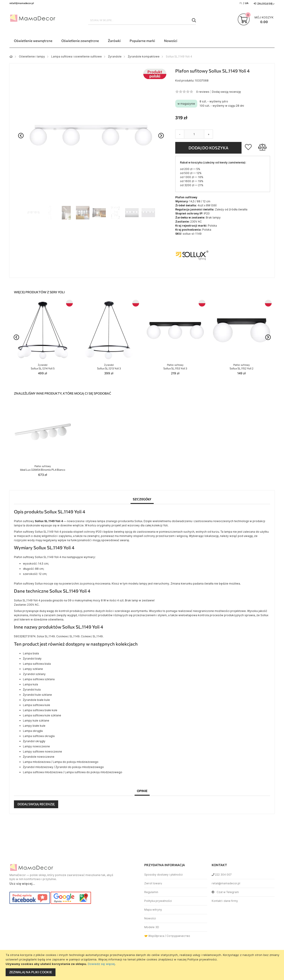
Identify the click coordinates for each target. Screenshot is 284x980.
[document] (143, 965)
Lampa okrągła (33, 731)
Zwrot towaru (153, 883)
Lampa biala (31, 653)
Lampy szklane (33, 669)
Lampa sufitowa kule (37, 705)
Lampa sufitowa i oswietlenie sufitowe (77, 56)
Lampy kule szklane (36, 721)
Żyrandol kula (32, 690)
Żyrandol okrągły (34, 741)
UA (247, 3)
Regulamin (151, 892)
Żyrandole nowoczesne (39, 757)
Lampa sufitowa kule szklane (42, 715)
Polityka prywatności (158, 901)
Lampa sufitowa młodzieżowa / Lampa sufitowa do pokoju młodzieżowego (73, 772)
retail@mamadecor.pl (226, 883)
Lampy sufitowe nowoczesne (42, 752)
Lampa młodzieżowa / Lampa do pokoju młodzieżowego (61, 762)
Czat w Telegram (225, 892)
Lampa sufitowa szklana (39, 679)
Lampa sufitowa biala (37, 664)
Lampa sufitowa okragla (39, 736)
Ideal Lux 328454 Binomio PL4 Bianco (43, 468)
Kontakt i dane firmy (225, 901)
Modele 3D (152, 927)
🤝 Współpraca (154, 936)
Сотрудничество (178, 936)
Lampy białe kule (34, 726)
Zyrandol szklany (34, 674)
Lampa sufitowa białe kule (40, 710)
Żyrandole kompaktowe (144, 56)
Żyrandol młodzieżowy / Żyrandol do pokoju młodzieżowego (63, 767)
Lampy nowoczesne (36, 746)
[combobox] (142, 20)
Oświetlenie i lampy (32, 56)
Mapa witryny (153, 910)
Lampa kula (30, 684)
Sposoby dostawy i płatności (163, 875)
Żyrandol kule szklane (37, 695)
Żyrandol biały (32, 659)
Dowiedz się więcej (101, 964)
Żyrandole (115, 56)
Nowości (150, 918)
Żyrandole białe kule (36, 700)
